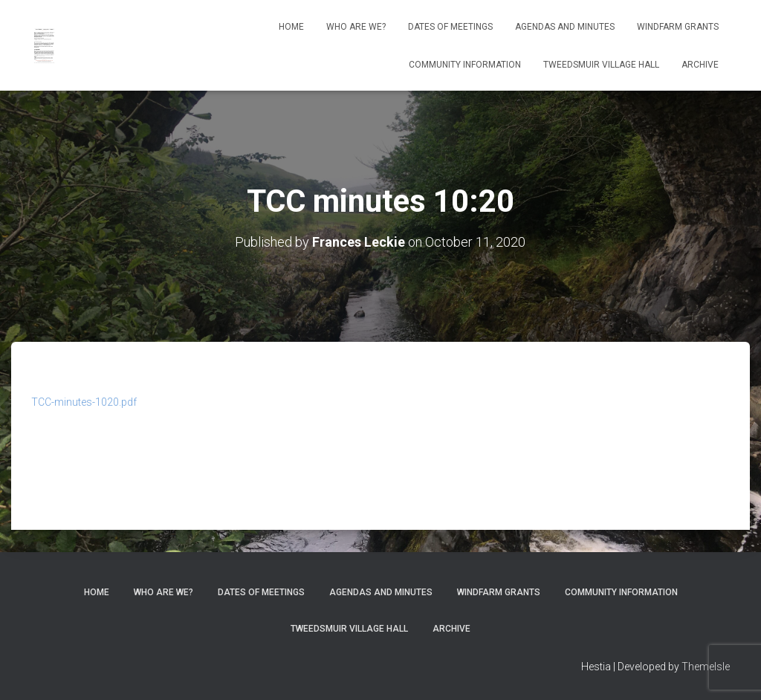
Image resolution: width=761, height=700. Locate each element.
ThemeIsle (706, 667)
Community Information (465, 65)
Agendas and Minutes (565, 27)
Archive (700, 65)
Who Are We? (356, 27)
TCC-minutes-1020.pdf (84, 402)
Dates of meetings (450, 27)
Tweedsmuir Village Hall (601, 65)
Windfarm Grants (678, 27)
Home (291, 27)
